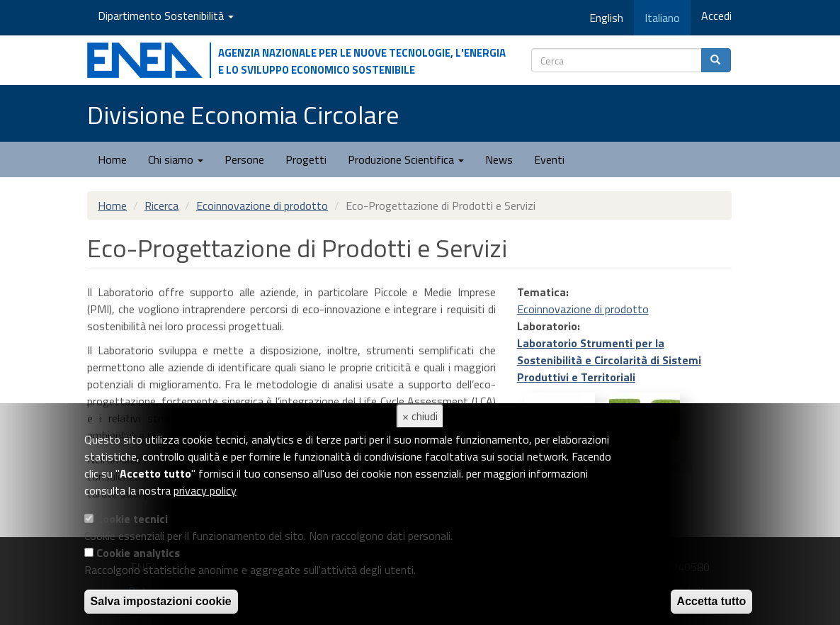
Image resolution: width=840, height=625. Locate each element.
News (499, 159)
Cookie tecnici (132, 519)
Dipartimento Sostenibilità (166, 16)
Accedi (716, 16)
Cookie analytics (138, 553)
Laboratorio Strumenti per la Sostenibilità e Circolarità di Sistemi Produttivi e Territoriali (609, 360)
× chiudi (420, 416)
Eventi (549, 159)
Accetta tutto (712, 601)
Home (112, 159)
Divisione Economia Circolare (243, 114)
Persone (244, 159)
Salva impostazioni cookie (161, 601)
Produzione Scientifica (406, 159)
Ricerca (161, 205)
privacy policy (205, 490)
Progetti (306, 159)
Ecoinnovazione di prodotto (262, 205)
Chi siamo (176, 159)
